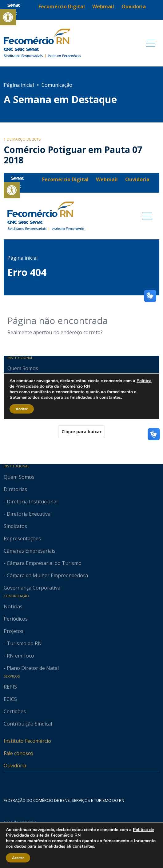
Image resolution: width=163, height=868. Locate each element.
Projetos (14, 631)
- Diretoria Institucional (31, 502)
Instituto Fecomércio (27, 741)
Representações (22, 538)
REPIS (10, 687)
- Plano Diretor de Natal (31, 668)
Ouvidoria (15, 766)
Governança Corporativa (32, 588)
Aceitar (18, 858)
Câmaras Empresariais (30, 551)
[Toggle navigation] (151, 43)
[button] (8, 17)
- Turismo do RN (23, 643)
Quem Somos (19, 477)
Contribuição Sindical (28, 724)
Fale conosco (18, 753)
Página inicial (19, 85)
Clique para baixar (81, 432)
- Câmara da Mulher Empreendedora (46, 575)
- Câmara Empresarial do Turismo (43, 563)
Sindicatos (15, 526)
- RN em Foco (19, 656)
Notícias (13, 606)
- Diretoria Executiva (27, 514)
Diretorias (15, 489)
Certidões (15, 711)
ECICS (10, 699)
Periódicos (16, 619)
